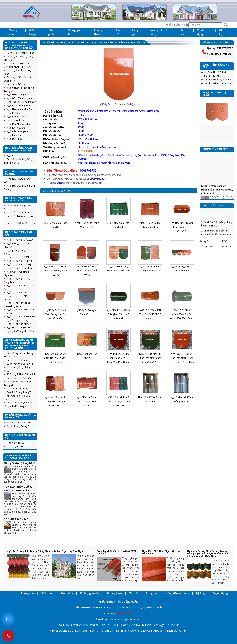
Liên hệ (222, 32)
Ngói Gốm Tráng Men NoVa (21, 328)
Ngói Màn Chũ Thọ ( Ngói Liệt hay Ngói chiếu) (161, 552)
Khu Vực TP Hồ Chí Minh (216, 72)
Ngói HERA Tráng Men (18, 95)
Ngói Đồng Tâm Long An (19, 98)
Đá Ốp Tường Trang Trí (18, 426)
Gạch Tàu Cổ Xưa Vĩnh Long (21, 223)
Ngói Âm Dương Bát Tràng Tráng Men (28, 551)
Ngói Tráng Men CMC (18, 292)
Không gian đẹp (75, 32)
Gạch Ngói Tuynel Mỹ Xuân (20, 53)
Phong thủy (98, 32)
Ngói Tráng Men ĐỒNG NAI (21, 257)
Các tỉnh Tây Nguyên (215, 76)
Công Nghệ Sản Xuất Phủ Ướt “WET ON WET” (117, 552)
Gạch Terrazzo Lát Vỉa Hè (20, 360)
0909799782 (225, 48)
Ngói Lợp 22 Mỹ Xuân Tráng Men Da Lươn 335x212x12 (55, 401)
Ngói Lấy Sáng (14, 156)
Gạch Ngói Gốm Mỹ (17, 84)
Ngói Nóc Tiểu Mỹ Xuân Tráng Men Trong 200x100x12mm (182, 227)
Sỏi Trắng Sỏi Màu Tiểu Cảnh (21, 374)
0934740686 (223, 54)
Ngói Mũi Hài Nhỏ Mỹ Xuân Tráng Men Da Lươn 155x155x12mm (118, 358)
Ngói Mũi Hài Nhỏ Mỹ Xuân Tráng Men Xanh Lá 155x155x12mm (150, 358)
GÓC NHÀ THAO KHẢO (16, 519)
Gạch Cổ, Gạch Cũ (16, 446)
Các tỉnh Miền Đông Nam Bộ (219, 83)
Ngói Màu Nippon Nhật (19, 124)
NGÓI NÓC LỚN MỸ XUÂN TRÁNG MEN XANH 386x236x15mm (182, 314)
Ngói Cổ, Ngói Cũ (15, 443)
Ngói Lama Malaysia (17, 117)
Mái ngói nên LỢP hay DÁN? (20, 463)
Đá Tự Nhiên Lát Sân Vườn (20, 423)
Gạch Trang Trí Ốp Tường (20, 378)
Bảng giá (135, 32)
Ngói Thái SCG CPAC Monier (21, 102)
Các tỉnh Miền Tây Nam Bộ (217, 80)
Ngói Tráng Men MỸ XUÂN (20, 240)
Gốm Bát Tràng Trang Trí (19, 392)
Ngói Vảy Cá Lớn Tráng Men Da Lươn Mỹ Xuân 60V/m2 (55, 271)
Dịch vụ (184, 32)
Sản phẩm (52, 32)
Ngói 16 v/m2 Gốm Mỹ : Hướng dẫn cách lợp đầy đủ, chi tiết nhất (217, 196)
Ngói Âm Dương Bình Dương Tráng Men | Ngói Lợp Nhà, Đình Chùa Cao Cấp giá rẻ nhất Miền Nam (208, 554)
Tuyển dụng (201, 32)
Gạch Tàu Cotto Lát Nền (19, 212)
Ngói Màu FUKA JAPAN (18, 131)
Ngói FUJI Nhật (14, 139)
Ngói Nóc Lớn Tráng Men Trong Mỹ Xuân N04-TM (87, 401)
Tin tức (118, 32)
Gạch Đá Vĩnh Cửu (16, 120)
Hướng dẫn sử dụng (158, 32)
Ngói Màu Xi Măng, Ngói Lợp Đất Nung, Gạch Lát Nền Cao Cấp (84, 43)
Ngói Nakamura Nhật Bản (20, 109)
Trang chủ (13, 32)
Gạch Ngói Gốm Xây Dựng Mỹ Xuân (149, 43)
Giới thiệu (32, 32)
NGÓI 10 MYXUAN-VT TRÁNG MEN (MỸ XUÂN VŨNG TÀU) (118, 401)
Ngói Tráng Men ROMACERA (21, 316)
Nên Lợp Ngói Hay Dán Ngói (68, 551)
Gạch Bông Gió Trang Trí (19, 388)
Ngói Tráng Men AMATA (19, 324)
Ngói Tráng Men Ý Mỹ (18, 320)
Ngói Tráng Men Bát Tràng (20, 268)
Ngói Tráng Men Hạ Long (20, 261)
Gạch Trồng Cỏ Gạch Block (20, 364)
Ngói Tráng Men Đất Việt (19, 264)
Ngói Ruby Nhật (15, 135)
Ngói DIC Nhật (14, 113)
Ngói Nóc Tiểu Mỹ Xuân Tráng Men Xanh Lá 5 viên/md (118, 314)
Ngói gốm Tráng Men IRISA (20, 331)
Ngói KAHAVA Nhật (16, 128)
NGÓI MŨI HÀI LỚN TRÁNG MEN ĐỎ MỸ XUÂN (87, 271)
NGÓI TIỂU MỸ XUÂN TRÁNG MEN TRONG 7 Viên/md (150, 314)
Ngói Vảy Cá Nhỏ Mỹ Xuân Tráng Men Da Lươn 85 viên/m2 (55, 314)
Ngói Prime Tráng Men (18, 106)
